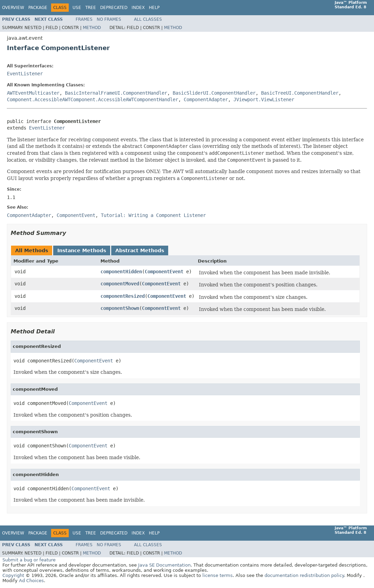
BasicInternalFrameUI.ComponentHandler (116, 93)
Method (92, 28)
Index (138, 8)
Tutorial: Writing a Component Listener (153, 215)
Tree (91, 8)
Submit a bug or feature (29, 560)
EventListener (25, 74)
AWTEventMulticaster (33, 93)
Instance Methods (82, 250)
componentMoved (120, 284)
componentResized (123, 296)
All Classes (148, 19)
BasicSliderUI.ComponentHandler (214, 93)
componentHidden (121, 272)
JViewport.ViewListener (264, 99)
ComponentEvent (164, 272)
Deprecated (114, 8)
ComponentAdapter (206, 99)
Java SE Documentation (164, 565)
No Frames (109, 19)
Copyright (13, 575)
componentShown (120, 308)
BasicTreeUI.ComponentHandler (300, 93)
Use (77, 8)
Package (38, 8)
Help (154, 8)
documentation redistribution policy (304, 575)
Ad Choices (31, 581)
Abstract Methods (140, 250)
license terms (218, 575)
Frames (84, 19)
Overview (13, 8)
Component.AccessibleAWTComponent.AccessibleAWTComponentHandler (93, 99)
